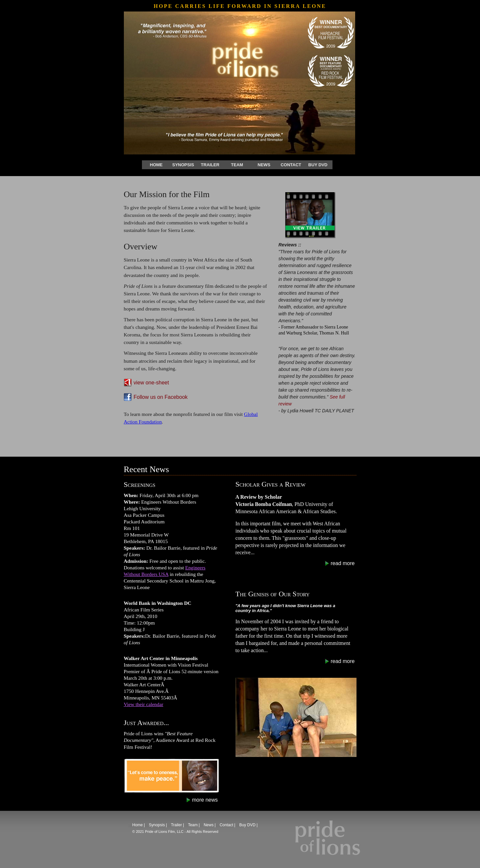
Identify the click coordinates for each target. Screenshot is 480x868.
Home (156, 165)
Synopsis (183, 165)
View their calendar (144, 704)
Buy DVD (318, 165)
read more (343, 563)
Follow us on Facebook (161, 397)
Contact (291, 165)
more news (205, 800)
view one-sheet (151, 383)
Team (237, 165)
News (264, 165)
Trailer (210, 165)
